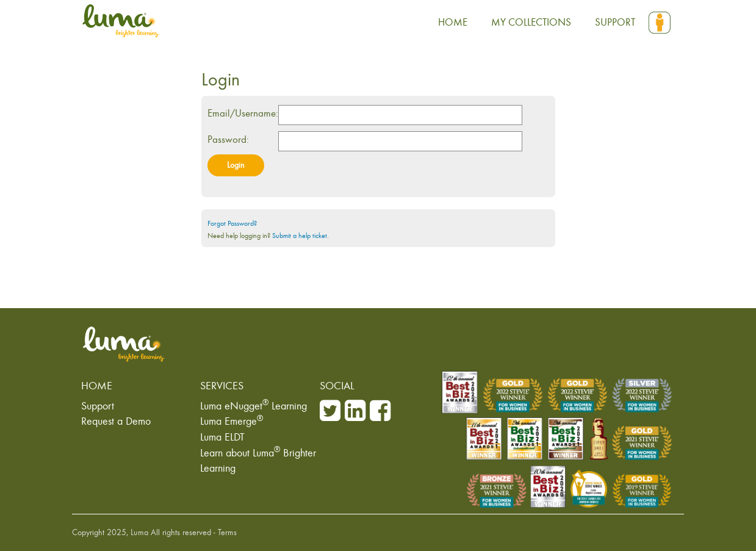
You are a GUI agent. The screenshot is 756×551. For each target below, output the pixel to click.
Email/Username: (243, 113)
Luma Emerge (232, 421)
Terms (227, 532)
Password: (228, 139)
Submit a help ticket (300, 236)
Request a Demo (116, 421)
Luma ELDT (222, 437)
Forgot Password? (232, 223)
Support (98, 406)
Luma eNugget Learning (254, 406)
